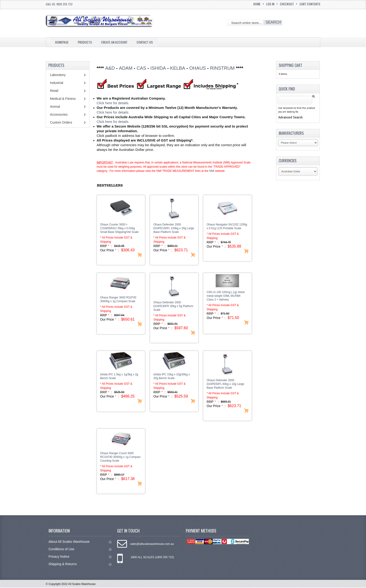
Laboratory (58, 75)
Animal (55, 107)
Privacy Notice (80, 557)
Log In (270, 4)
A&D (110, 68)
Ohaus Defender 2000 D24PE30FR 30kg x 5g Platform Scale (173, 307)
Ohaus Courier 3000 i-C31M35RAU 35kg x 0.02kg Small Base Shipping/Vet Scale (119, 229)
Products (87, 42)
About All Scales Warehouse (80, 542)
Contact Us (152, 42)
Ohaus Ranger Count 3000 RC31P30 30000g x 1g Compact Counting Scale (120, 457)
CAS (141, 68)
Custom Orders (61, 122)
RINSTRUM (222, 68)
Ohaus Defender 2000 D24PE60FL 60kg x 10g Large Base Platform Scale (225, 384)
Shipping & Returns (80, 565)
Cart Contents (310, 4)
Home (257, 4)
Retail (54, 91)
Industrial (57, 83)
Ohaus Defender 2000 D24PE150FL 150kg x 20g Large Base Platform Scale (174, 229)
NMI (212, 171)
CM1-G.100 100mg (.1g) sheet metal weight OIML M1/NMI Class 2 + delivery (226, 296)
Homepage (63, 42)
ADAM (126, 68)
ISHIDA (158, 68)
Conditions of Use (80, 550)
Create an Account (119, 42)
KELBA (178, 68)
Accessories (59, 114)
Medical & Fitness (63, 99)
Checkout (287, 4)
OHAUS (198, 68)
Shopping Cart (290, 65)
